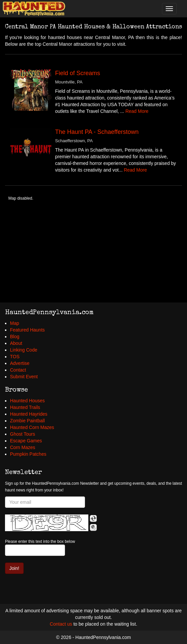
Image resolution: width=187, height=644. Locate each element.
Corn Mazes (22, 447)
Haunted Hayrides (29, 414)
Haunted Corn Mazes (32, 427)
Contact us (61, 624)
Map (14, 323)
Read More (137, 111)
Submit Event (24, 377)
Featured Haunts (27, 330)
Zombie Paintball (27, 421)
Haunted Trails (25, 407)
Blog (15, 337)
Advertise (20, 363)
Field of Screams (77, 73)
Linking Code (24, 350)
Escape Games (26, 441)
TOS (15, 357)
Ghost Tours (22, 434)
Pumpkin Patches (28, 454)
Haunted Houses (27, 401)
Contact (18, 370)
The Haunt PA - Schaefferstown (97, 132)
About (16, 343)
